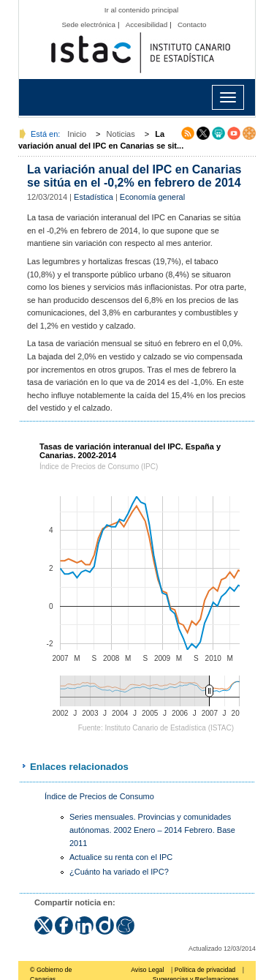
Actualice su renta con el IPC (121, 857)
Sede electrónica (88, 25)
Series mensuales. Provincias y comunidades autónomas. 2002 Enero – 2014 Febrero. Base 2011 (152, 830)
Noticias (121, 134)
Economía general (152, 197)
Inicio (77, 134)
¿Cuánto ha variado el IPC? (119, 872)
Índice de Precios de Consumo (99, 796)
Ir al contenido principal (142, 10)
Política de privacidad (205, 970)
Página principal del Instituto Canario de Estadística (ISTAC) (141, 53)
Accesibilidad (147, 25)
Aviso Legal (147, 970)
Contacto (192, 25)
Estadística (94, 197)
